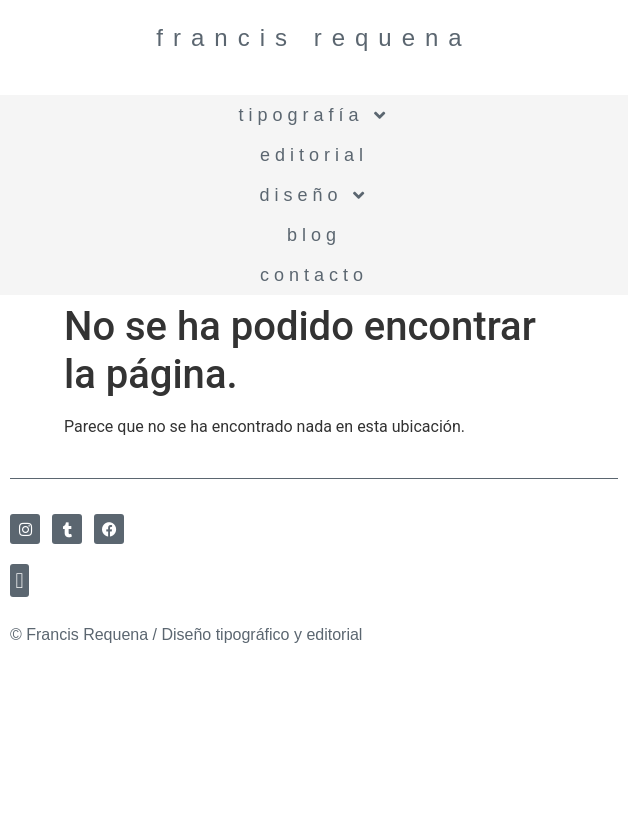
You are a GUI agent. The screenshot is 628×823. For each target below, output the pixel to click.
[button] (19, 580)
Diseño (313, 195)
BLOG (314, 235)
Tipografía (313, 115)
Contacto (314, 275)
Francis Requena (313, 37)
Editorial (314, 155)
